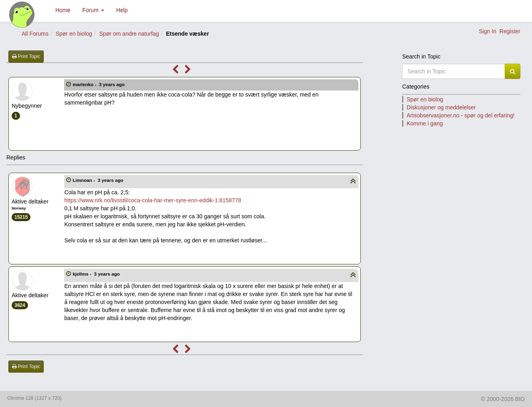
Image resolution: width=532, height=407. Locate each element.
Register (510, 31)
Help (122, 10)
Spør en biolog (74, 34)
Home (63, 10)
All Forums (35, 34)
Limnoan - (99, 180)
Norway (19, 208)
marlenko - (99, 84)
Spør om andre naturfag (129, 34)
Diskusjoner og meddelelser (441, 107)
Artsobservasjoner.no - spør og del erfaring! (460, 115)
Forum (93, 10)
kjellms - (97, 274)
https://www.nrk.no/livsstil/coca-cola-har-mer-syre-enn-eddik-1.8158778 (153, 200)
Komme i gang (425, 123)
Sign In (487, 31)
